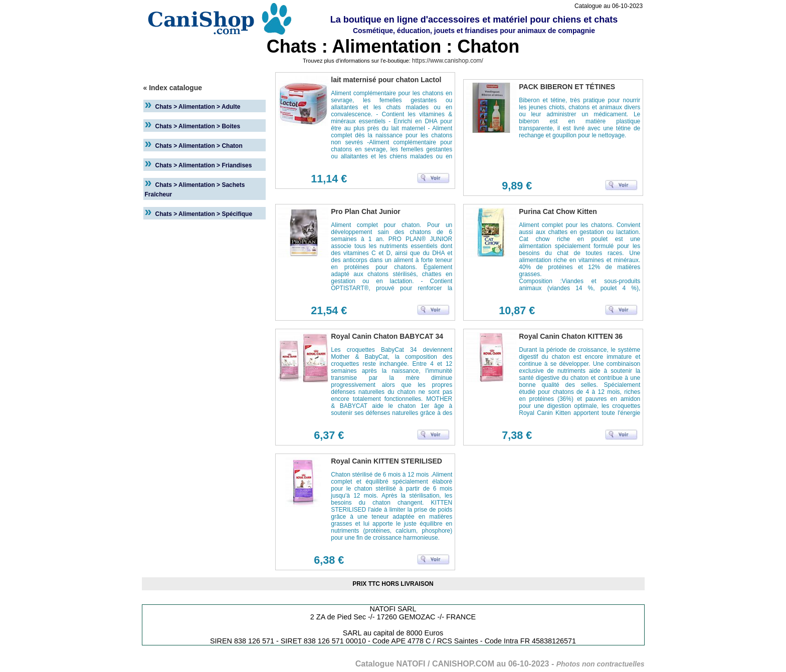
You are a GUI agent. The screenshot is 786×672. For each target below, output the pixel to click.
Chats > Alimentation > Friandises (204, 165)
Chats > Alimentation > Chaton (199, 146)
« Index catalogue (173, 88)
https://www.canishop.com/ (448, 61)
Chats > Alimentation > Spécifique (204, 214)
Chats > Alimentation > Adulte (198, 107)
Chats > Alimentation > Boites (198, 126)
